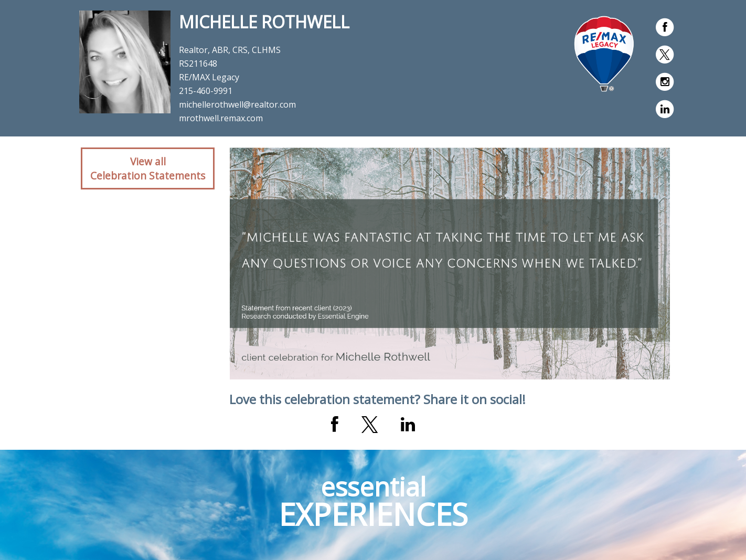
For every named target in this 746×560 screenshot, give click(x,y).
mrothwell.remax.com (221, 118)
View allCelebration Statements (148, 168)
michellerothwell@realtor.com (237, 104)
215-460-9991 (206, 91)
